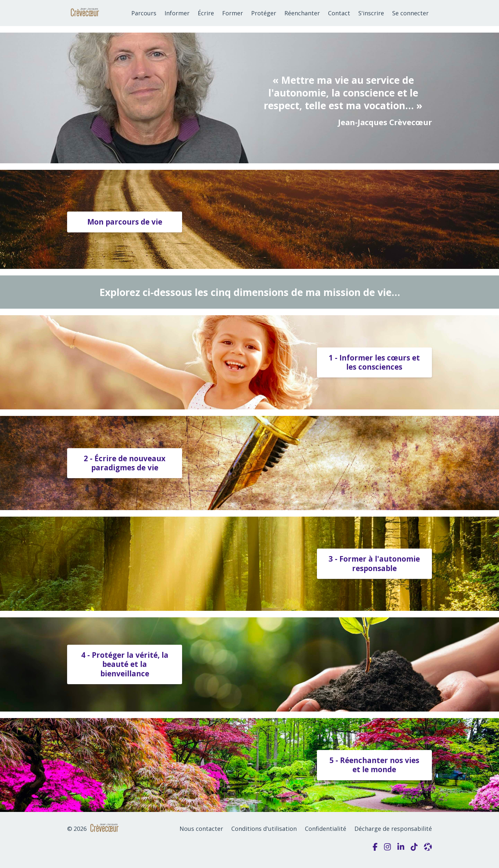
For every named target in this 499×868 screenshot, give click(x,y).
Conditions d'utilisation (264, 829)
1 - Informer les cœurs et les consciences (374, 362)
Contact (339, 13)
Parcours (144, 13)
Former (233, 13)
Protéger (264, 13)
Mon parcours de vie (125, 222)
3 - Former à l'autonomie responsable (374, 563)
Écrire (206, 13)
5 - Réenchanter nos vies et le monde (374, 765)
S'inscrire (371, 13)
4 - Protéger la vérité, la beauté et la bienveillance (125, 664)
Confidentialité (326, 829)
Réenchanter (302, 13)
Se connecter (410, 13)
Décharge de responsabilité (393, 829)
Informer (177, 13)
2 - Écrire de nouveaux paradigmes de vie (125, 463)
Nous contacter (201, 829)
